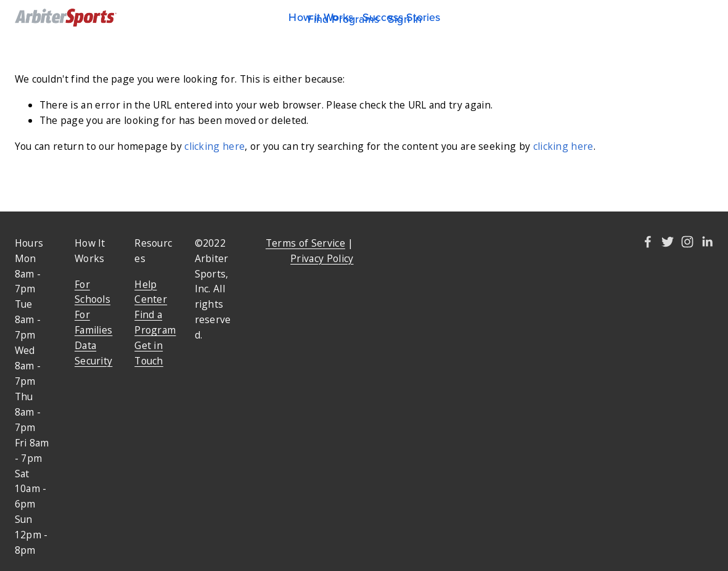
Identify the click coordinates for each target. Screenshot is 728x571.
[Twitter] (668, 242)
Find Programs (343, 19)
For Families (94, 322)
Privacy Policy (322, 258)
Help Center (151, 292)
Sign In (405, 19)
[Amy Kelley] (648, 242)
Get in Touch (149, 353)
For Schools (92, 292)
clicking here (215, 146)
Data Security (94, 353)
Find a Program (155, 322)
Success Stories (402, 17)
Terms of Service (305, 243)
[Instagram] (687, 242)
